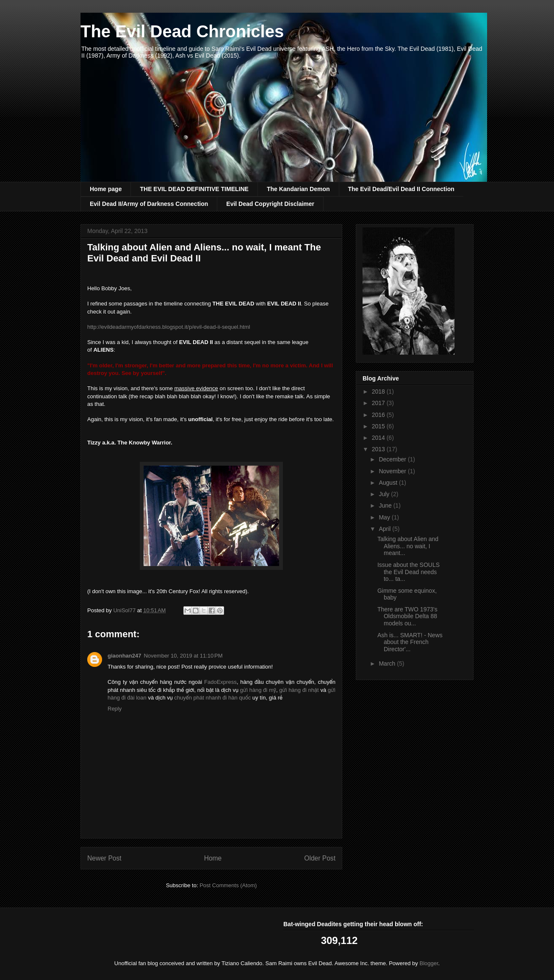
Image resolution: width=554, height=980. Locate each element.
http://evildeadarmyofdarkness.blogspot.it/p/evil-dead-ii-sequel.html (169, 327)
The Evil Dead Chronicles (182, 31)
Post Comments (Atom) (228, 885)
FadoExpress (220, 682)
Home (213, 858)
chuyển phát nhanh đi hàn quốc (212, 698)
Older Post (320, 858)
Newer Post (104, 858)
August (389, 483)
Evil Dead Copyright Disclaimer (270, 204)
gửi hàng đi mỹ (258, 690)
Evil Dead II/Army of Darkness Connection (149, 204)
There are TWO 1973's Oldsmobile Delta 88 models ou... (407, 616)
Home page (106, 189)
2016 (379, 415)
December (393, 459)
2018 (379, 391)
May (385, 517)
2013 (379, 449)
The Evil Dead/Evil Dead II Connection (401, 189)
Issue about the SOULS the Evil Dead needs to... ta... (409, 572)
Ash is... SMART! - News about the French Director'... (410, 642)
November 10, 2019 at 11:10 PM (183, 656)
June (386, 505)
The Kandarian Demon (298, 189)
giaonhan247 (124, 656)
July (385, 494)
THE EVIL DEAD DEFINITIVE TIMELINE (194, 189)
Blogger (429, 963)
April (385, 529)
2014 (379, 438)
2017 (379, 403)
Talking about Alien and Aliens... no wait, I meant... (408, 546)
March (388, 664)
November (393, 471)
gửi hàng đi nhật (299, 690)
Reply (115, 709)
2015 (379, 426)
